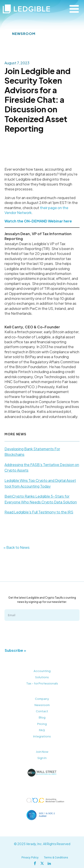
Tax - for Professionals (42, 683)
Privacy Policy (30, 858)
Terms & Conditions (56, 858)
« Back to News (17, 547)
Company (42, 699)
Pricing (42, 724)
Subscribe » (15, 650)
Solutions (42, 677)
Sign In (42, 758)
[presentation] (39, 634)
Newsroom (42, 705)
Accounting (42, 671)
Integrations (42, 736)
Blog (42, 717)
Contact (42, 711)
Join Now (42, 752)
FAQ (42, 730)
